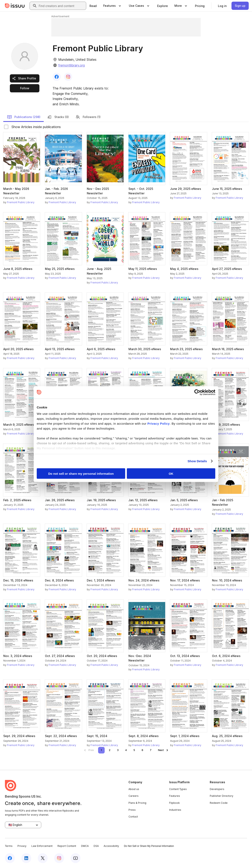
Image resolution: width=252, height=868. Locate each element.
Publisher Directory (222, 796)
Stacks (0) (58, 117)
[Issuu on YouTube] (76, 858)
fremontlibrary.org (72, 65)
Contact (133, 817)
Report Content (67, 846)
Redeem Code (219, 803)
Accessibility (111, 846)
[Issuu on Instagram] (59, 858)
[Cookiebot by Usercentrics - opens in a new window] (197, 392)
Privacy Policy (159, 424)
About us (134, 789)
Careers (133, 796)
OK (171, 473)
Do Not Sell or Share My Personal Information (149, 846)
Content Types (178, 789)
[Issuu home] (15, 6)
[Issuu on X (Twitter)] (43, 858)
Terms (9, 846)
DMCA (85, 846)
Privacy (22, 846)
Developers (217, 789)
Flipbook (174, 803)
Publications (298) (24, 117)
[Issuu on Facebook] (10, 858)
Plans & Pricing (137, 803)
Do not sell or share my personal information (81, 473)
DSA (96, 846)
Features (175, 796)
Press (132, 810)
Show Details (197, 461)
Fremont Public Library (21, 202)
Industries (175, 810)
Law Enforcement (42, 846)
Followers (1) (88, 117)
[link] (93, 6)
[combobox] (62, 6)
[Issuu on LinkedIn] (26, 858)
